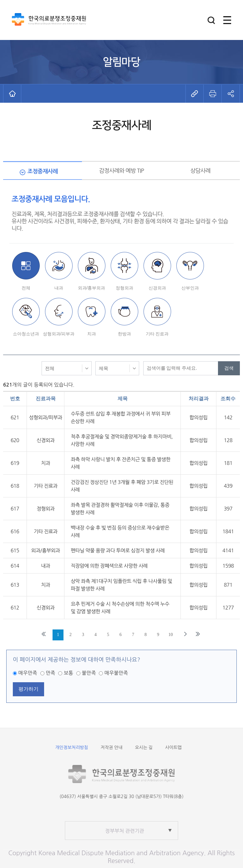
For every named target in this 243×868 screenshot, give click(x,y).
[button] (211, 20)
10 (171, 635)
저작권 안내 (112, 747)
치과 (92, 334)
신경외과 (157, 288)
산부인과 (190, 288)
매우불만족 (116, 673)
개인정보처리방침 (71, 747)
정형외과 (124, 288)
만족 (50, 673)
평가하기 (28, 689)
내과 (59, 288)
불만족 (89, 673)
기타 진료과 (157, 334)
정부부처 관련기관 (125, 831)
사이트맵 (173, 747)
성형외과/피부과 (59, 334)
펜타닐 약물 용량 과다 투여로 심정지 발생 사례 (118, 550)
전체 (26, 288)
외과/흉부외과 (92, 288)
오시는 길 (144, 747)
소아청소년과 (26, 334)
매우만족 (28, 673)
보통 (68, 673)
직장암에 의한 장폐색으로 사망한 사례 (109, 566)
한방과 (124, 334)
